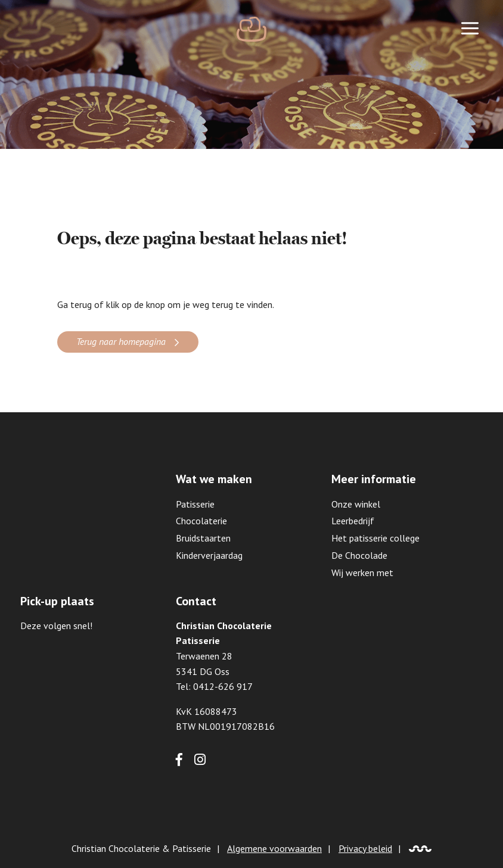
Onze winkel (356, 504)
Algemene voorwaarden (274, 848)
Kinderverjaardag (209, 555)
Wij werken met (362, 573)
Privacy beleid (365, 848)
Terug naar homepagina (121, 341)
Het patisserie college (375, 538)
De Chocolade (359, 555)
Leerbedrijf (353, 521)
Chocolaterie (201, 521)
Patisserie (195, 504)
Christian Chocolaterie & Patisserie (141, 848)
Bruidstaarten (203, 538)
